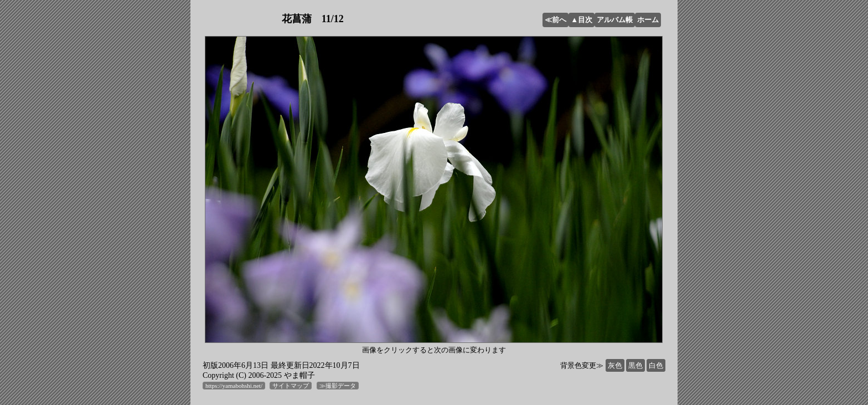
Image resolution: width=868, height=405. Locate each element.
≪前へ (556, 20)
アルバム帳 (615, 20)
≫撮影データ (338, 386)
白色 (656, 365)
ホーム (648, 20)
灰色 (615, 365)
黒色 (635, 365)
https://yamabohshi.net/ (234, 386)
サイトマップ (291, 386)
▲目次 (582, 20)
